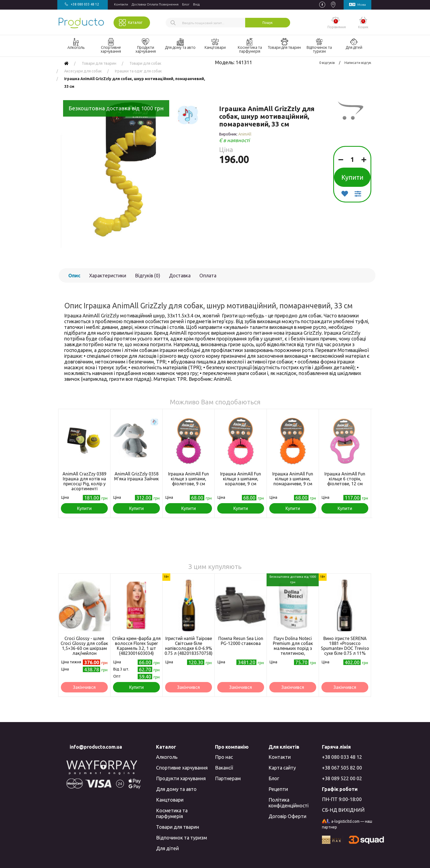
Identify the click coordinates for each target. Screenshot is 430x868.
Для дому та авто (176, 789)
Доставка (180, 275)
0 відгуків (327, 63)
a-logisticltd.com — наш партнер (347, 824)
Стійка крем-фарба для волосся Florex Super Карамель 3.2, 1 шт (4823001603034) (136, 646)
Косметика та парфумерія (172, 813)
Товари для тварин (178, 827)
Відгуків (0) (148, 275)
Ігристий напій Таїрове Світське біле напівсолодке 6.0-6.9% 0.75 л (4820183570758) (189, 646)
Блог (186, 4)
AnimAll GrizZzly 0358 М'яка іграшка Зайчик (136, 476)
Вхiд (196, 4)
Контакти (121, 4)
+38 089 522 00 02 (342, 778)
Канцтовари (170, 800)
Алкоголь (167, 757)
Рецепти (278, 789)
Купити (352, 177)
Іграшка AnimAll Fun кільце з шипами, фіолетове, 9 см (189, 479)
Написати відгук (358, 63)
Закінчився (84, 687)
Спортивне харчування (182, 768)
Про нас (224, 757)
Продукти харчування (181, 778)
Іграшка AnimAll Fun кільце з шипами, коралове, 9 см (241, 479)
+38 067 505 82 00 (342, 768)
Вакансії (224, 768)
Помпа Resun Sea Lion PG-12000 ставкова (241, 641)
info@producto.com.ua (96, 747)
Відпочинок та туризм (182, 838)
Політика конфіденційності (288, 803)
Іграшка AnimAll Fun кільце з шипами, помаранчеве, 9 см (293, 479)
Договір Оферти (287, 816)
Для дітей (167, 848)
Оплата (208, 275)
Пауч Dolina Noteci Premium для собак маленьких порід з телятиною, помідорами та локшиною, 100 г (293, 651)
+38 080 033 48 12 (342, 757)
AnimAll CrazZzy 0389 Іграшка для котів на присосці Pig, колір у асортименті (84, 481)
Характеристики (108, 275)
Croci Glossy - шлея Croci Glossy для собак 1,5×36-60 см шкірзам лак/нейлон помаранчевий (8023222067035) (84, 651)
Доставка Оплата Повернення (155, 4)
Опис (74, 275)
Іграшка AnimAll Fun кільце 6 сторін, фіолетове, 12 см (345, 479)
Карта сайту (282, 768)
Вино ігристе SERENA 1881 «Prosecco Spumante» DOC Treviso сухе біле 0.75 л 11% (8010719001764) (345, 648)
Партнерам (228, 778)
